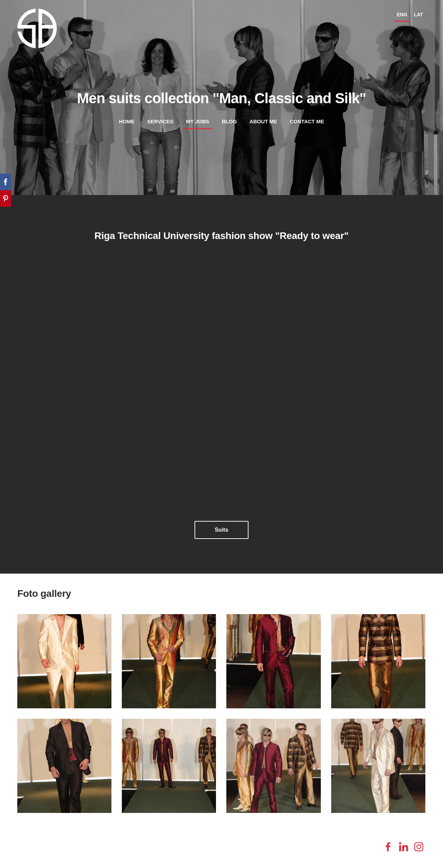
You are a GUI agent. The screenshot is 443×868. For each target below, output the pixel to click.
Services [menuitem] (160, 121)
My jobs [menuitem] (197, 121)
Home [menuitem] (127, 121)
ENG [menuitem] (402, 15)
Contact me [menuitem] (307, 121)
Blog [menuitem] (229, 121)
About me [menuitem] (263, 121)
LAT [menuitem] (418, 15)
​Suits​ (221, 530)
